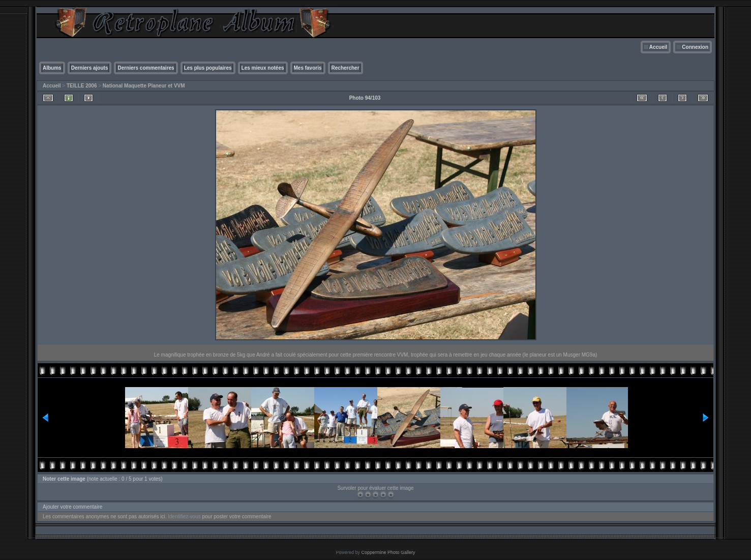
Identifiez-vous (184, 517)
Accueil (658, 47)
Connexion (695, 47)
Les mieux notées (263, 68)
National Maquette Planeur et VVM (144, 86)
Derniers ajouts (90, 68)
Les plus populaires (208, 68)
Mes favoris (308, 68)
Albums (52, 68)
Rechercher (346, 68)
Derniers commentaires (146, 68)
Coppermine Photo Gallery (388, 552)
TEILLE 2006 (82, 86)
